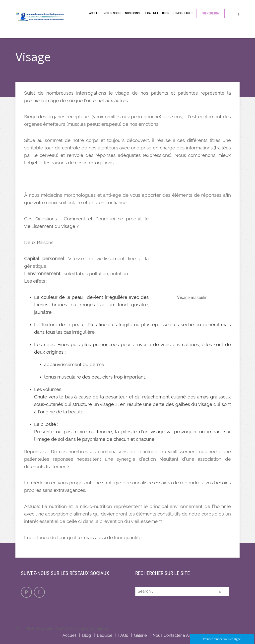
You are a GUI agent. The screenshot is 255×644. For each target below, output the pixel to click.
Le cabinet (151, 13)
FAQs (123, 635)
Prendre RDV (210, 13)
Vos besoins (112, 13)
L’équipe (105, 635)
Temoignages (183, 13)
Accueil (95, 13)
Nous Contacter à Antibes (176, 635)
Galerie (140, 635)
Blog (166, 13)
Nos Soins (132, 13)
